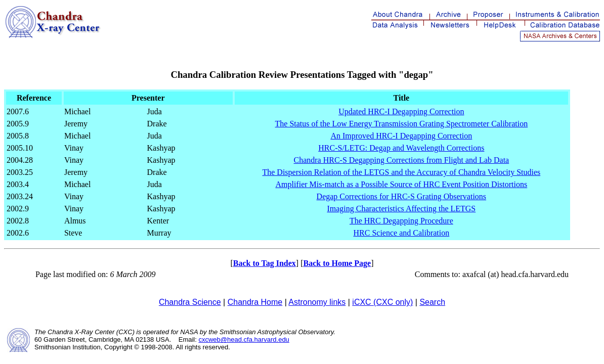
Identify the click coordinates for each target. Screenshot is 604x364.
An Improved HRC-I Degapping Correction (401, 136)
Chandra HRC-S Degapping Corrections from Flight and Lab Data (402, 160)
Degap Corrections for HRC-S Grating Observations (402, 196)
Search (432, 302)
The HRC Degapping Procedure (401, 221)
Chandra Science (190, 302)
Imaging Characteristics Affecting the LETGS (401, 209)
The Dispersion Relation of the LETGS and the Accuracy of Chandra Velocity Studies (401, 172)
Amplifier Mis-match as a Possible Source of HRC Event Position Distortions (401, 184)
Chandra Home (255, 302)
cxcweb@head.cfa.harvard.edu (244, 339)
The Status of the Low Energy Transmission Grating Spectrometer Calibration (402, 124)
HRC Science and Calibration (401, 233)
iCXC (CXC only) (382, 302)
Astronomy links (317, 302)
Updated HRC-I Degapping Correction (401, 111)
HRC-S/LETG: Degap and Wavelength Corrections (401, 148)
